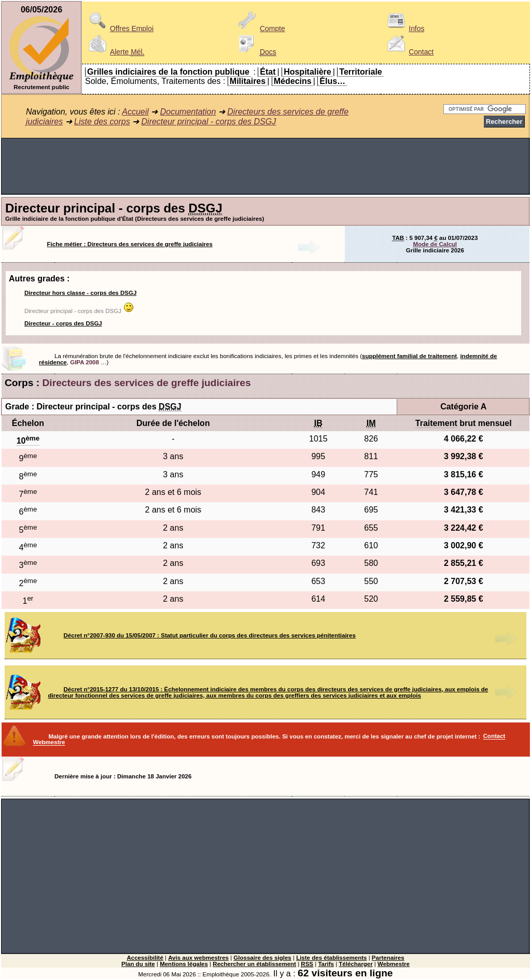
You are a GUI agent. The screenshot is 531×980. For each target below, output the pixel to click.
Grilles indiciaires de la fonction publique (168, 72)
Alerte (115, 52)
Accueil (135, 112)
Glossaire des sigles (262, 958)
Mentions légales (184, 964)
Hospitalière (308, 72)
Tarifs (326, 964)
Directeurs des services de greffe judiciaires (147, 383)
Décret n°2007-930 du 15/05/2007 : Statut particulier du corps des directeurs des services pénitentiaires (210, 635)
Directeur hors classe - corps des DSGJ (80, 293)
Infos (404, 29)
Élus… (332, 81)
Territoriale (360, 72)
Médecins (293, 81)
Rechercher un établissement (254, 964)
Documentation (188, 112)
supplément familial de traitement (409, 356)
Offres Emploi (119, 29)
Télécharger (355, 964)
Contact (409, 52)
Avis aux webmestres (198, 958)
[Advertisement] (265, 166)
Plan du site (138, 964)
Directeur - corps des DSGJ (63, 323)
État (268, 72)
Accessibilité (145, 958)
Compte (260, 29)
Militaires (248, 81)
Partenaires (388, 958)
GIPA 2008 (85, 362)
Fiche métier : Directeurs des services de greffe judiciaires (130, 244)
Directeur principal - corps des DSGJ (209, 122)
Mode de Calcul (435, 244)
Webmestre (394, 964)
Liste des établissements (331, 958)
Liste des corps (102, 122)
